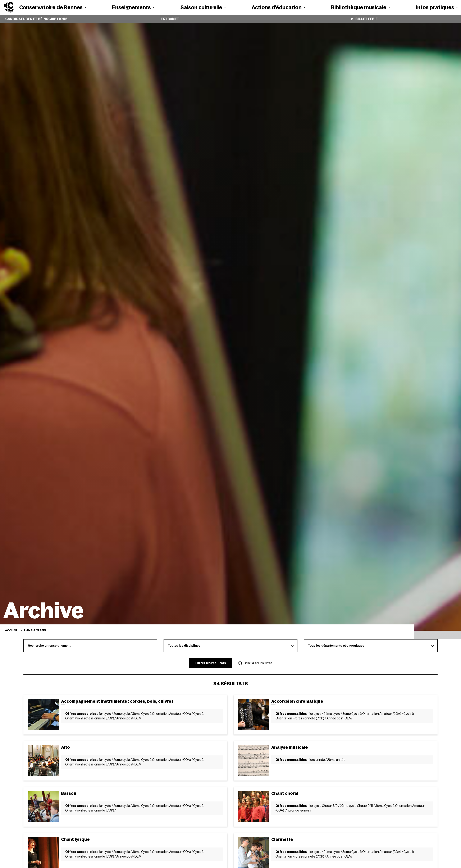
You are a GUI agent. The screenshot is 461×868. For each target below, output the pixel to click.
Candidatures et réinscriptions (36, 17)
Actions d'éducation (279, 7)
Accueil (12, 627)
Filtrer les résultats (211, 660)
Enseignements (133, 7)
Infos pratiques (437, 7)
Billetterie (364, 17)
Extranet (170, 17)
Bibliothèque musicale (361, 7)
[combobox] (230, 642)
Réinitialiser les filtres (255, 660)
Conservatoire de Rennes (53, 7)
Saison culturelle (203, 7)
